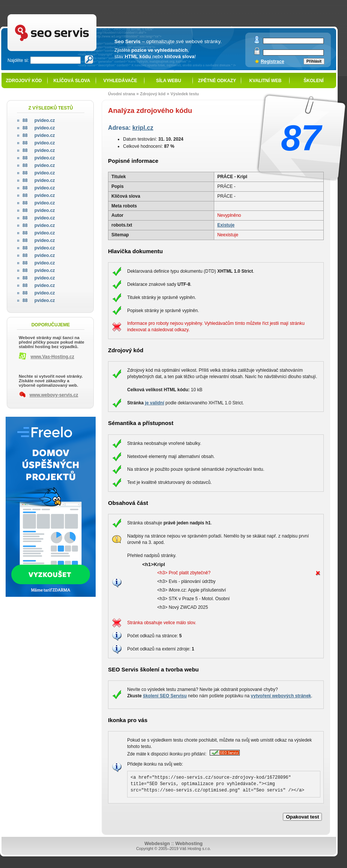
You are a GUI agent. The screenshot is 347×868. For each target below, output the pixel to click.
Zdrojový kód (24, 81)
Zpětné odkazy (217, 81)
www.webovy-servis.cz (54, 395)
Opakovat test (302, 817)
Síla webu (169, 81)
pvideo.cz (39, 120)
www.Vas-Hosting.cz (53, 357)
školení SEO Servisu (165, 696)
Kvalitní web (266, 81)
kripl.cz (143, 128)
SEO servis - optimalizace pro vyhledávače (68, 15)
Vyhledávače (120, 81)
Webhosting (189, 843)
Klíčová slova (72, 81)
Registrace (273, 62)
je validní (154, 403)
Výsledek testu (185, 94)
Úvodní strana (122, 94)
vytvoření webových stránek (281, 696)
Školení (313, 81)
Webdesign (157, 843)
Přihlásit (314, 61)
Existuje (226, 225)
